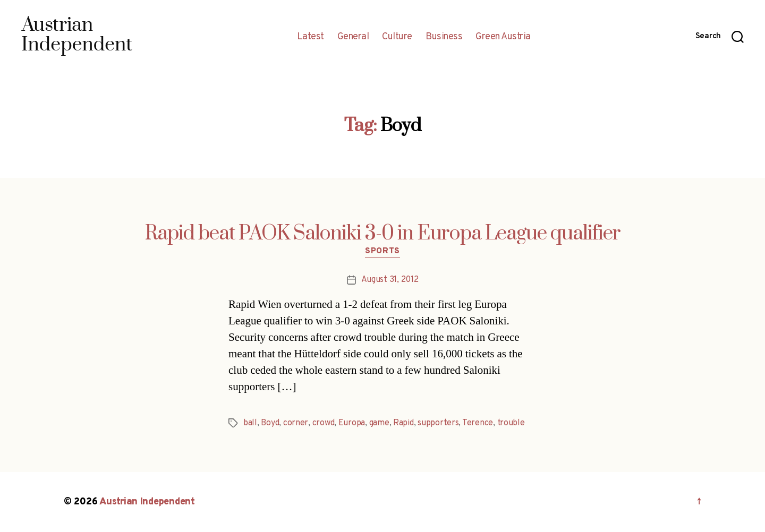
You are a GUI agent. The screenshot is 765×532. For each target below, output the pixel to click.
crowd (324, 423)
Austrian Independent (147, 502)
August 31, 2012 (390, 280)
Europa (352, 423)
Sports (382, 252)
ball (250, 423)
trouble (511, 423)
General (353, 37)
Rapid (403, 423)
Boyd (270, 423)
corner (296, 423)
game (379, 423)
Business (444, 37)
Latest (311, 37)
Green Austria (503, 37)
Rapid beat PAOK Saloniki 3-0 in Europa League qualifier (383, 234)
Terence (478, 423)
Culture (397, 37)
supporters (438, 423)
